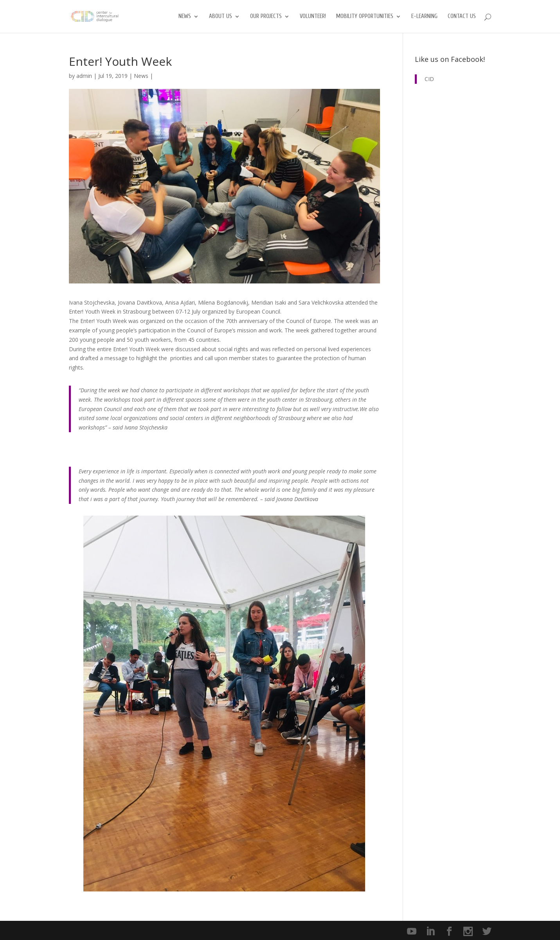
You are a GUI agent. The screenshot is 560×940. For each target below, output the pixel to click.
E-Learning (424, 17)
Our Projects (266, 17)
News (185, 17)
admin (84, 76)
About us (221, 17)
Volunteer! (313, 17)
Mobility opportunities (365, 17)
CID (429, 79)
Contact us (462, 17)
